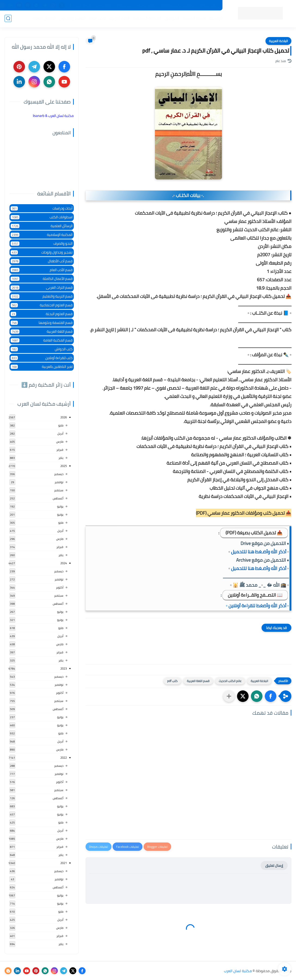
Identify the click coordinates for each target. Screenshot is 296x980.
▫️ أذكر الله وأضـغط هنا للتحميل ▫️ (259, 552)
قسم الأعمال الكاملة (42, 279)
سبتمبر (59, 490)
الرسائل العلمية (42, 226)
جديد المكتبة (208, 5)
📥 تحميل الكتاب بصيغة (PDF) (254, 533)
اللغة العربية (119, 19)
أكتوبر (60, 587)
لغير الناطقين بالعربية (42, 367)
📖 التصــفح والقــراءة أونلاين (255, 595)
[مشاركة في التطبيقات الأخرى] (229, 696)
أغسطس (58, 498)
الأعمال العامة (44, 19)
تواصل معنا (103, 5)
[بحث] (8, 19)
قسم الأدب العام (42, 270)
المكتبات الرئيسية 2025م (177, 5)
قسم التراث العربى (42, 287)
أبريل (60, 433)
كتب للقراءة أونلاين (42, 358)
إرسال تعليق (274, 866)
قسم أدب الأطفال (42, 261)
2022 (64, 758)
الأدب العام (97, 19)
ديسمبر (59, 474)
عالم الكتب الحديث (230, 681)
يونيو (60, 514)
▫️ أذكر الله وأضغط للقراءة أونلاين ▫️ (257, 606)
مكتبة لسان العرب (238, 971)
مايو (61, 425)
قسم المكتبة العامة (42, 340)
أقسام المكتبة (194, 19)
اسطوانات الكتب (42, 217)
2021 (64, 863)
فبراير (60, 450)
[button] (271, 696)
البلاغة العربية (278, 41)
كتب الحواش (42, 349)
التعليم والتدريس (72, 19)
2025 (64, 466)
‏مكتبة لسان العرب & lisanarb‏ (53, 116)
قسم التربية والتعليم (42, 296)
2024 (64, 563)
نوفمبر (59, 482)
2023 (64, 668)
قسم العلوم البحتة (42, 314)
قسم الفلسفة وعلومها (42, 323)
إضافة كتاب (83, 5)
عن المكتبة (123, 5)
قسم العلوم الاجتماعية (42, 305)
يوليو (60, 506)
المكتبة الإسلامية (146, 19)
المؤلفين (171, 19)
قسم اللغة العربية (198, 681)
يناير (61, 458)
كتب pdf (172, 681)
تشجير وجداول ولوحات (42, 252)
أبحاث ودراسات (42, 208)
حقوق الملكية (146, 5)
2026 (64, 417)
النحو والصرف (42, 243)
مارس (60, 441)
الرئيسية (215, 19)
